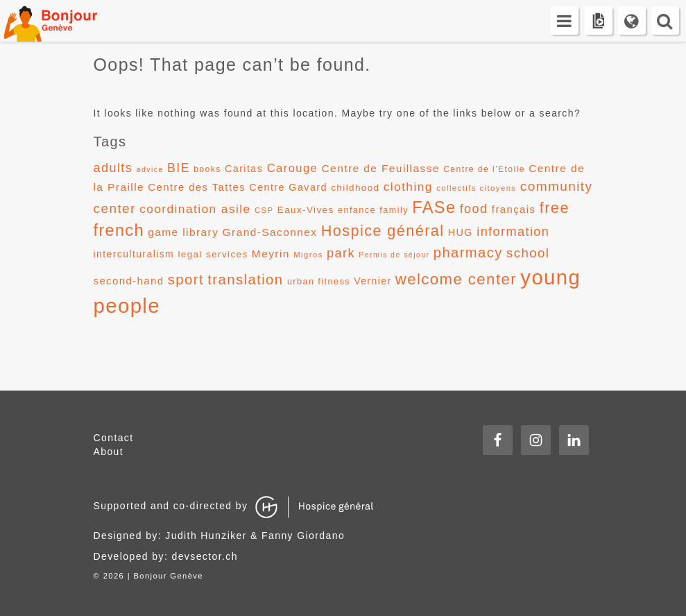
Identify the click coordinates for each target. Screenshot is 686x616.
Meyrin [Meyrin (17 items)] (271, 254)
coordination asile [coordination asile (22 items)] (195, 209)
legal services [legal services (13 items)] (213, 254)
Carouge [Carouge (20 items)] (293, 168)
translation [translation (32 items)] (245, 280)
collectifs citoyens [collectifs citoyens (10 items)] (476, 188)
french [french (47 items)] (119, 230)
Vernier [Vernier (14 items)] (372, 281)
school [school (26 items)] (528, 253)
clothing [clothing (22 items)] (408, 187)
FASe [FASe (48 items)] (434, 207)
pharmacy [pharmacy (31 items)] (468, 253)
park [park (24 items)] (341, 253)
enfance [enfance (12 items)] (357, 210)
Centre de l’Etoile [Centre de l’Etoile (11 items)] (484, 169)
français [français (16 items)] (514, 209)
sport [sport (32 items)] (186, 280)
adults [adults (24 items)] (113, 168)
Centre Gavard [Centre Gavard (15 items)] (288, 187)
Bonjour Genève (66, 21)
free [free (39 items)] (555, 208)
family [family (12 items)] (394, 210)
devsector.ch (205, 556)
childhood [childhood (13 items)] (355, 188)
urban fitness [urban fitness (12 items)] (319, 281)
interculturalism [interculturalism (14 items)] (134, 254)
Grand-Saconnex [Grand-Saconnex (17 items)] (270, 232)
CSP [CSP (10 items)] (264, 210)
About (109, 452)
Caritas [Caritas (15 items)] (244, 169)
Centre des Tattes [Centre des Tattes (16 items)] (197, 187)
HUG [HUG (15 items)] (461, 232)
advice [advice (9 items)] (150, 169)
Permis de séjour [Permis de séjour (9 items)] (394, 255)
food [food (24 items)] (474, 209)
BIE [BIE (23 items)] (179, 168)
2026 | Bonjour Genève (153, 576)
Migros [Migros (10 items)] (308, 255)
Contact (114, 438)
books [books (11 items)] (207, 169)
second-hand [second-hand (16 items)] (129, 281)
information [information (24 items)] (513, 232)
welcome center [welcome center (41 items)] (456, 279)
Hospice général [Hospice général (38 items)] (383, 231)
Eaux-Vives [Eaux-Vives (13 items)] (306, 210)
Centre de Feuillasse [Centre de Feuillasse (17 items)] (381, 168)
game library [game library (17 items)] (183, 232)
